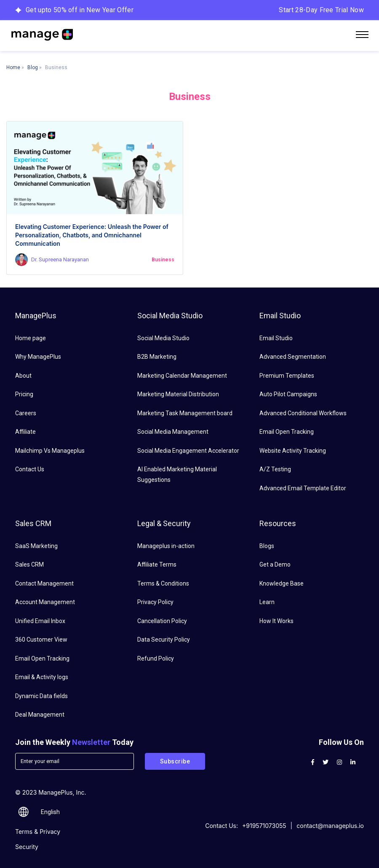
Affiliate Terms (157, 564)
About (23, 376)
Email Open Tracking (287, 432)
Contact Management (44, 583)
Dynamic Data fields (41, 696)
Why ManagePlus (38, 357)
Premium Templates (287, 376)
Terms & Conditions (163, 583)
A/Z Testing (275, 469)
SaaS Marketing (36, 546)
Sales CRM (29, 564)
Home (13, 67)
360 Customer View (41, 640)
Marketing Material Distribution (178, 394)
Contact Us (30, 469)
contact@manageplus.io (330, 826)
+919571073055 (264, 826)
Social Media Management (173, 432)
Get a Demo (275, 564)
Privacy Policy (155, 602)
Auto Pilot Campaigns (288, 394)
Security (27, 847)
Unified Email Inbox (40, 621)
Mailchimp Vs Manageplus (50, 451)
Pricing (24, 394)
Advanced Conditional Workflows (303, 413)
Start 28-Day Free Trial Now (321, 10)
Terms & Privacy (38, 832)
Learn (267, 602)
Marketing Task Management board (185, 413)
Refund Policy (156, 658)
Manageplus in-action (166, 546)
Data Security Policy (164, 640)
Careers (26, 413)
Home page (31, 338)
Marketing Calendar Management (182, 376)
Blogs (267, 546)
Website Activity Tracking (293, 451)
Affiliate (25, 432)
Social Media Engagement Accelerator (188, 451)
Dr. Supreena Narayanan (60, 259)
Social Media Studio (163, 338)
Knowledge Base (282, 583)
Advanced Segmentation (293, 357)
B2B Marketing (157, 357)
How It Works (276, 621)
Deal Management (40, 715)
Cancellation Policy (162, 621)
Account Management (45, 602)
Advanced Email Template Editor (303, 488)
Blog (33, 67)
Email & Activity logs (42, 677)
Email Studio (276, 338)
